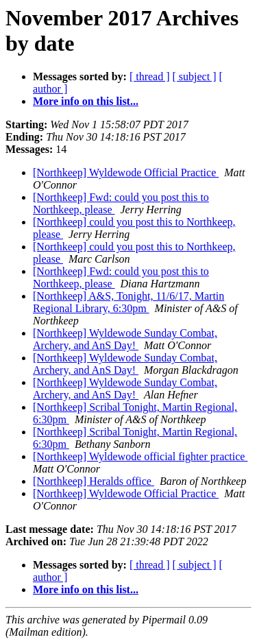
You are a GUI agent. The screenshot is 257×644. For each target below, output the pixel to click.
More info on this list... (86, 101)
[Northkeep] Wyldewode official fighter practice (140, 456)
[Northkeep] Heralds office (94, 481)
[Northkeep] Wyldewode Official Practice (126, 172)
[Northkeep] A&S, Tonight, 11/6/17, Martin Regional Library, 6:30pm (128, 302)
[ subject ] (195, 76)
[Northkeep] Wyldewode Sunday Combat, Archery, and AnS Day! (125, 339)
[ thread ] (150, 76)
